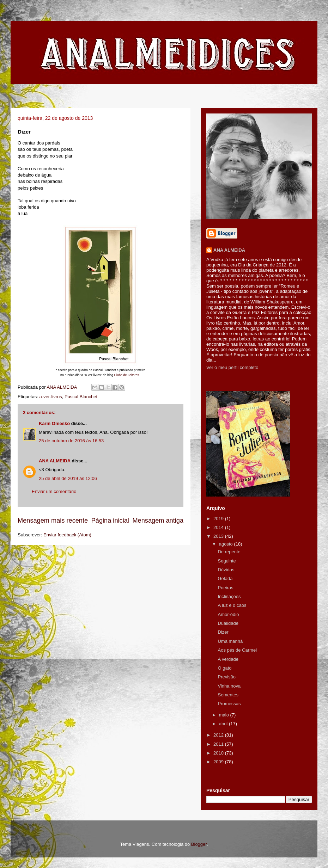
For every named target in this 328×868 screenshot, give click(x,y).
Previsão (227, 677)
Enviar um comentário (54, 491)
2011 (219, 744)
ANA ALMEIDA (55, 461)
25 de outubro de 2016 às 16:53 (71, 441)
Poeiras (225, 588)
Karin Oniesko (54, 423)
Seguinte (227, 561)
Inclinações (229, 596)
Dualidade (228, 623)
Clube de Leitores (126, 375)
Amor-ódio (228, 614)
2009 (219, 762)
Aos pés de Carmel (237, 650)
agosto (227, 544)
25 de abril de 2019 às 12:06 (68, 478)
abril (224, 724)
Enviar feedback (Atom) (67, 535)
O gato (224, 668)
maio (225, 715)
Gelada (225, 578)
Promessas (229, 704)
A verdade (228, 659)
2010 (219, 753)
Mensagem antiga (158, 521)
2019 (219, 519)
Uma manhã (230, 641)
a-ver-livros (50, 397)
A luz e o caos (232, 605)
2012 (219, 735)
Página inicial (110, 521)
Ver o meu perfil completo (232, 367)
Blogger (199, 844)
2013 (219, 536)
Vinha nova (229, 686)
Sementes (228, 695)
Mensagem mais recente (53, 521)
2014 (219, 527)
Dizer (223, 632)
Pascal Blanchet (81, 397)
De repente (229, 552)
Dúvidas (226, 570)
